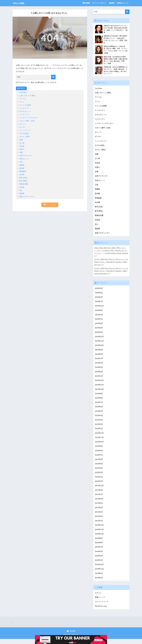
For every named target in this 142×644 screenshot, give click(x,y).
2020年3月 (99, 556)
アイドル (23, 99)
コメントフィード (102, 607)
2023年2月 (99, 427)
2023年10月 (99, 392)
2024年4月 (99, 370)
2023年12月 (99, 383)
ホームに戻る (50, 203)
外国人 (22, 148)
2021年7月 (99, 498)
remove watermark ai (101, 275)
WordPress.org (101, 611)
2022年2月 (99, 481)
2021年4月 (99, 512)
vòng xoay (97, 267)
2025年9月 (99, 312)
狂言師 (22, 186)
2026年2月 (99, 299)
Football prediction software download (117, 255)
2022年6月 (99, 463)
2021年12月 (99, 489)
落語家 (22, 192)
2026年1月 (99, 303)
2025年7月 (99, 321)
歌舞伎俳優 (24, 183)
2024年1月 (99, 379)
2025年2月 (99, 334)
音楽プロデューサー (27, 195)
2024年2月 (99, 374)
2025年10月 (99, 308)
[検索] (53, 77)
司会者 (22, 145)
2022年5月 (99, 467)
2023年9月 (99, 396)
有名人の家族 (20, 3)
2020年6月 (99, 547)
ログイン (98, 598)
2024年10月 (99, 348)
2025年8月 (99, 317)
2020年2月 (99, 560)
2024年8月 (99, 356)
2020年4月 (99, 551)
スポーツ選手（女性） (28, 120)
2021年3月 (99, 516)
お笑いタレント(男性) (27, 96)
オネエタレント (25, 111)
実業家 (22, 164)
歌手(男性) (23, 179)
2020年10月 (99, 538)
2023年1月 (99, 432)
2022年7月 (99, 458)
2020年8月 (99, 543)
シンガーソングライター (29, 117)
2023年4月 (99, 419)
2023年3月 (99, 423)
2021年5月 (99, 507)
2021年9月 (99, 494)
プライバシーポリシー (99, 3)
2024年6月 (99, 365)
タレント (23, 124)
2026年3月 (99, 294)
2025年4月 (99, 330)
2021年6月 (99, 503)
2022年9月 (99, 450)
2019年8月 (99, 578)
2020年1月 (99, 565)
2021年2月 (99, 520)
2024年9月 (99, 352)
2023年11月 (99, 387)
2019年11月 (99, 574)
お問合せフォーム (122, 3)
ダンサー (23, 127)
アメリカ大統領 (25, 105)
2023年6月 (99, 410)
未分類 (22, 173)
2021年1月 (99, 525)
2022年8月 (99, 454)
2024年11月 (99, 343)
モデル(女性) (24, 133)
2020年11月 (99, 534)
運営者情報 (86, 3)
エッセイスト (24, 108)
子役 (21, 161)
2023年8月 (99, 401)
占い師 (22, 142)
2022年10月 (99, 445)
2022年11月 (99, 441)
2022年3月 (99, 476)
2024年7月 (99, 361)
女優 (21, 151)
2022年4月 (99, 472)
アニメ (22, 102)
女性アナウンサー (26, 155)
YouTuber (23, 92)
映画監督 (23, 170)
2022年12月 (99, 436)
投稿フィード (100, 602)
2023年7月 (99, 405)
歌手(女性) (23, 176)
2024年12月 (99, 339)
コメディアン (24, 114)
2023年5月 (99, 414)
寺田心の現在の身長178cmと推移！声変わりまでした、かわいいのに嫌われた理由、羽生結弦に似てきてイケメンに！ (111, 253)
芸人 (21, 189)
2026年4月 (99, 290)
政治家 (22, 167)
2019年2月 (99, 582)
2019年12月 (99, 569)
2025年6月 (99, 325)
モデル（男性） (25, 136)
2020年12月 (99, 529)
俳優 (21, 139)
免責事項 (112, 3)
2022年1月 (99, 485)
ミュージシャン (25, 130)
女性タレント (24, 158)
